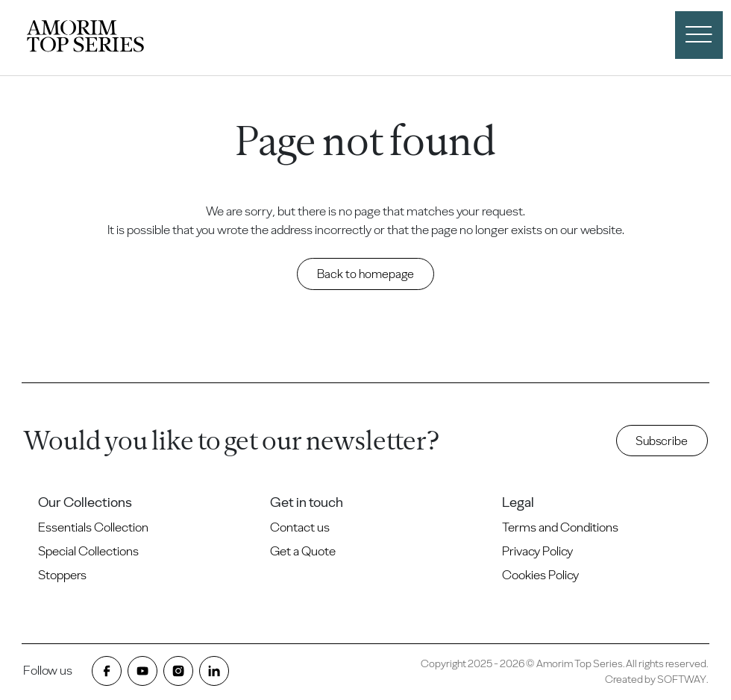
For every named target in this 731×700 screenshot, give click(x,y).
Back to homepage (365, 274)
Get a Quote (303, 551)
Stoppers (62, 575)
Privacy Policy (537, 551)
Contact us (300, 527)
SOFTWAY (682, 679)
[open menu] (699, 35)
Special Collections (88, 551)
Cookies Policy (540, 575)
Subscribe (662, 441)
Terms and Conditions (560, 527)
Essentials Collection (93, 527)
